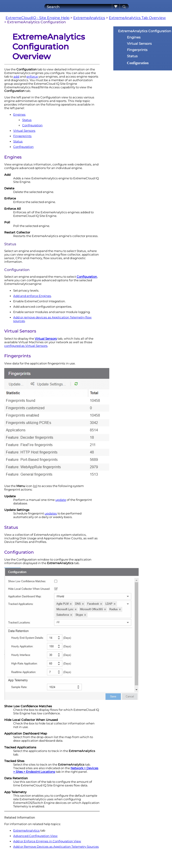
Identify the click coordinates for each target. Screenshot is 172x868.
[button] (116, 7)
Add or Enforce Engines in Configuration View (47, 841)
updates (51, 513)
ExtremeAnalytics (89, 18)
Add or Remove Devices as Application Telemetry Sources (56, 847)
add (16, 76)
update (61, 500)
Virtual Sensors (24, 131)
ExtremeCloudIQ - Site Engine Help (38, 18)
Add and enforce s (32, 296)
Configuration (32, 125)
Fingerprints (22, 136)
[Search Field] (87, 7)
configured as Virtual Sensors (26, 346)
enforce (32, 76)
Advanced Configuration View (35, 836)
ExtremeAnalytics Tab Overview (137, 18)
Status (27, 120)
